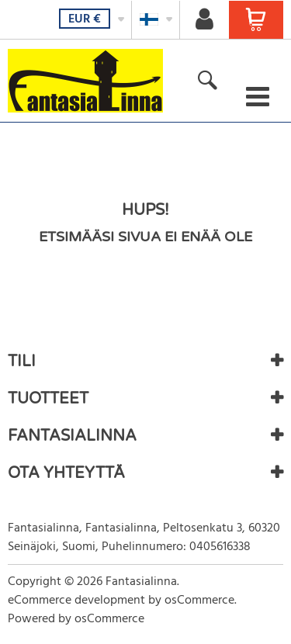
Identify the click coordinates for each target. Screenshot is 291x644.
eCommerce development (76, 601)
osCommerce (199, 601)
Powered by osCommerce (76, 619)
